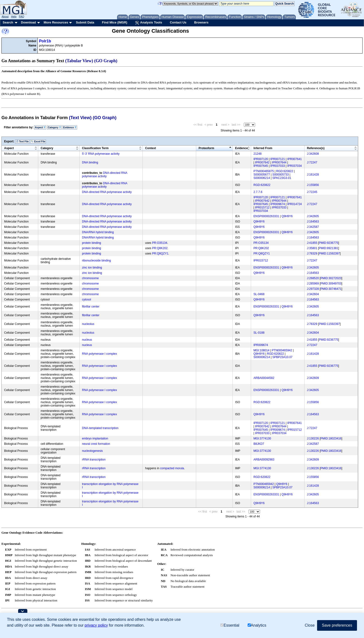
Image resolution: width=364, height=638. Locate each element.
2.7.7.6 (258, 192)
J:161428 (313, 175)
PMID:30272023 (331, 278)
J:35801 (312, 248)
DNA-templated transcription (100, 428)
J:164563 (313, 222)
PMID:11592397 (329, 254)
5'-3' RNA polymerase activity (101, 154)
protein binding (92, 243)
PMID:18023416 (331, 438)
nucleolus (88, 324)
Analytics (257, 625)
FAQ (22, 16)
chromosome (90, 278)
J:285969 (313, 284)
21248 (257, 154)
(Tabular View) (79, 61)
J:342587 (313, 227)
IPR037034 (295, 166)
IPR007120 (261, 159)
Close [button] (310, 625)
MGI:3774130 (262, 438)
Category (54, 127)
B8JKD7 (259, 444)
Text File (22, 141)
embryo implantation (95, 438)
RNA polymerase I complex (100, 354)
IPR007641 (295, 159)
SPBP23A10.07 (282, 357)
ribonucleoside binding (96, 261)
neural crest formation (96, 444)
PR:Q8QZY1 (160, 254)
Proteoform (206, 148)
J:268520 (313, 278)
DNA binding (90, 162)
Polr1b (45, 41)
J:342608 (313, 154)
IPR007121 (278, 159)
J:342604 (313, 294)
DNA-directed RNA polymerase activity (105, 175)
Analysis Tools (149, 23)
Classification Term (95, 148)
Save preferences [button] (337, 625)
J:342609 (313, 378)
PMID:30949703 (331, 284)
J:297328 (313, 289)
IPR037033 (278, 166)
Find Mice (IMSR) (115, 22)
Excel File (38, 141)
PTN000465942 (282, 350)
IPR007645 (261, 166)
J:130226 (313, 438)
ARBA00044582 (264, 378)
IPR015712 (262, 208)
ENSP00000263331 (266, 216)
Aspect (40, 127)
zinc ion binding (92, 268)
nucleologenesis (92, 451)
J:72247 (312, 162)
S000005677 (262, 175)
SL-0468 (259, 294)
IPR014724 (295, 204)
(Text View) (80, 118)
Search (8, 22)
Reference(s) (316, 148)
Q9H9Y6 (287, 216)
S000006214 (262, 178)
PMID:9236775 (328, 243)
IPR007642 (262, 162)
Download (28, 22)
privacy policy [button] (96, 625)
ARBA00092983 (264, 460)
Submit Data (85, 22)
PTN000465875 (264, 171)
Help (14, 16)
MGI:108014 (261, 350)
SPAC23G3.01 (282, 178)
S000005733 (281, 175)
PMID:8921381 (328, 248)
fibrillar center (91, 307)
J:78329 (312, 254)
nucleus (87, 340)
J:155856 (313, 185)
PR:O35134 (160, 243)
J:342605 (313, 216)
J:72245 (312, 192)
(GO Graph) (106, 61)
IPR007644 (279, 162)
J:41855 (312, 243)
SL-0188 (259, 333)
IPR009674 (278, 204)
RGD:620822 (285, 171)
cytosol (86, 300)
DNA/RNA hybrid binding (98, 232)
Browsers (201, 22)
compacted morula (172, 468)
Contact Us (178, 22)
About (5, 16)
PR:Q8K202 (160, 248)
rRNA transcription (94, 460)
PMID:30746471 (331, 289)
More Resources (56, 22)
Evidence (70, 127)
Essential (230, 625)
